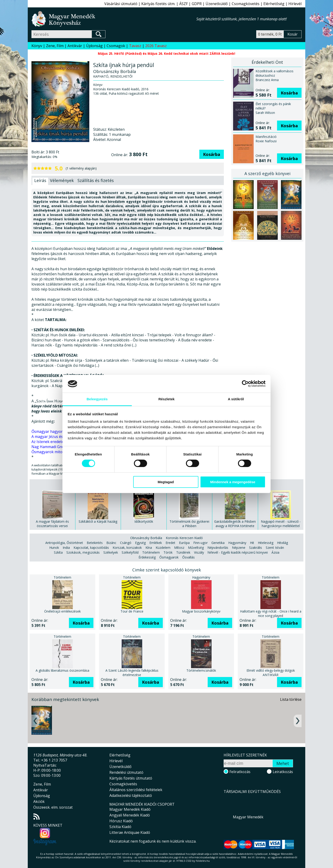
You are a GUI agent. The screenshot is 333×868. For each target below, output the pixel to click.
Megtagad (166, 482)
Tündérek (183, 552)
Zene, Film (55, 46)
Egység (140, 543)
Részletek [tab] (166, 399)
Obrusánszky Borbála (146, 538)
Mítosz (179, 548)
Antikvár (75, 46)
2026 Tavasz (156, 46)
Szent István (275, 548)
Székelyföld (130, 552)
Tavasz (135, 46)
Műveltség (196, 548)
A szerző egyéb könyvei (267, 173)
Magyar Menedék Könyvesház (114, 19)
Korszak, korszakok (127, 548)
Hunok (54, 548)
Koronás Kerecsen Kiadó (184, 538)
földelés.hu (203, 861)
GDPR (197, 4)
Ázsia (275, 552)
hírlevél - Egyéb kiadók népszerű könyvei (238, 552)
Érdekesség (147, 557)
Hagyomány (237, 543)
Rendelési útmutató (126, 772)
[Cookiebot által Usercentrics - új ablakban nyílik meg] (245, 384)
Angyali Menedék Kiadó (130, 815)
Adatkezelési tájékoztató (131, 795)
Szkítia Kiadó (120, 827)
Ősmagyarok (169, 557)
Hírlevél (295, 4)
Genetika (218, 543)
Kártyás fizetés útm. (158, 4)
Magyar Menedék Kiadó (130, 809)
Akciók (39, 801)
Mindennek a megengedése (233, 482)
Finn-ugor (200, 543)
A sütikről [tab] (236, 399)
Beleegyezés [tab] (97, 399)
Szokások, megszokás (83, 552)
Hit (252, 543)
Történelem (151, 552)
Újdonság (94, 46)
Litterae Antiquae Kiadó (130, 832)
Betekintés (95, 543)
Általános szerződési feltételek (136, 790)
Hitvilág (282, 543)
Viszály (199, 552)
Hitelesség (266, 543)
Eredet (170, 543)
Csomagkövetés (246, 4)
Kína (149, 548)
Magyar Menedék (248, 817)
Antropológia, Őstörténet (64, 543)
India (66, 548)
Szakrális (256, 548)
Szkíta (58, 552)
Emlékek (156, 543)
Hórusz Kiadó (121, 821)
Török (168, 552)
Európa (184, 543)
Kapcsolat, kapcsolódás (91, 548)
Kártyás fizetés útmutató (131, 778)
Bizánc (111, 543)
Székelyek (111, 552)
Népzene (239, 548)
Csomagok (116, 46)
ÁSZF (183, 4)
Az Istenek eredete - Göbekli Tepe (61, 442)
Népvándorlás (218, 548)
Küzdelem (163, 548)
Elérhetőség (274, 4)
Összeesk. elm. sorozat (53, 807)
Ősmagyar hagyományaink (55, 431)
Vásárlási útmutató (121, 4)
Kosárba (212, 154)
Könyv (37, 46)
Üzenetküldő (217, 4)
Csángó (126, 543)
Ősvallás (188, 557)
